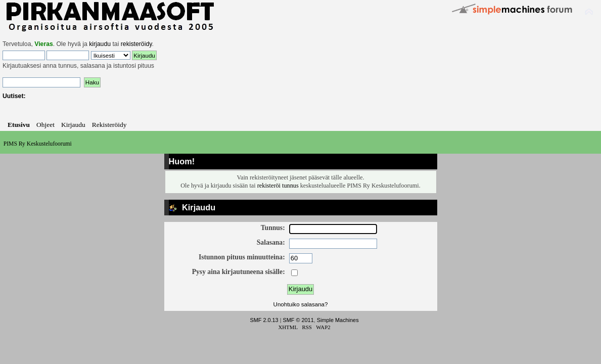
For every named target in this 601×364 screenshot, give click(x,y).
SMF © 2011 (298, 320)
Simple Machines (338, 320)
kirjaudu (100, 44)
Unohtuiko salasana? (301, 304)
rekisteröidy (136, 44)
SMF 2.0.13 (264, 320)
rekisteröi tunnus (278, 186)
